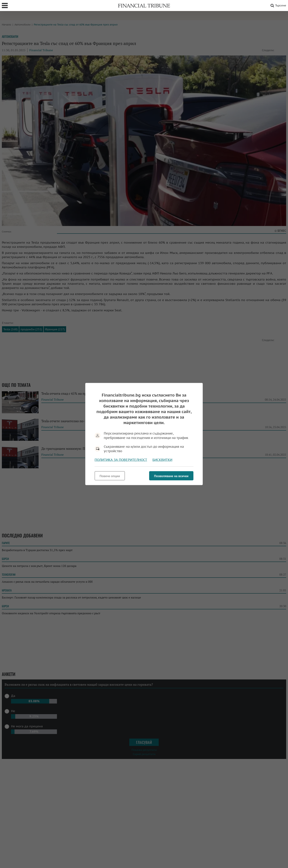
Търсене (278, 6)
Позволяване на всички (171, 476)
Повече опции (110, 476)
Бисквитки (162, 460)
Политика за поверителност (121, 460)
